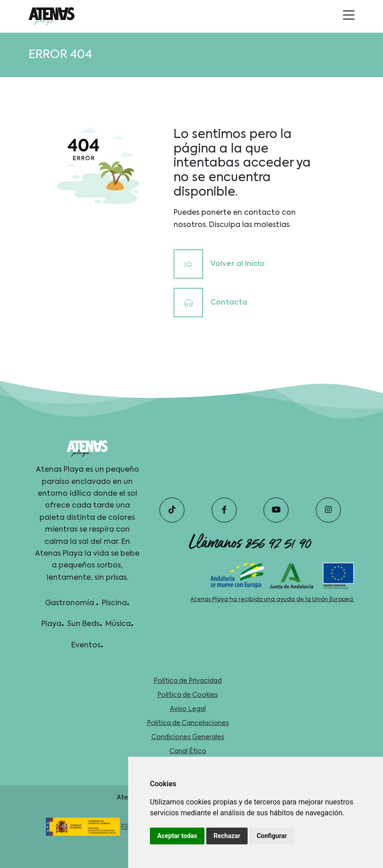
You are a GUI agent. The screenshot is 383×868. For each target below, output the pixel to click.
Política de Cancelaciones (188, 723)
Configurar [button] (272, 836)
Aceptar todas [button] (177, 836)
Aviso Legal (188, 709)
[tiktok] (172, 510)
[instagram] (328, 510)
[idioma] (51, 16)
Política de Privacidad (188, 681)
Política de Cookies (188, 695)
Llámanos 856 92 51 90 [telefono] (250, 543)
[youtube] (276, 510)
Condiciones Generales (188, 737)
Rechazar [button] (227, 836)
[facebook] (224, 510)
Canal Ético (188, 751)
